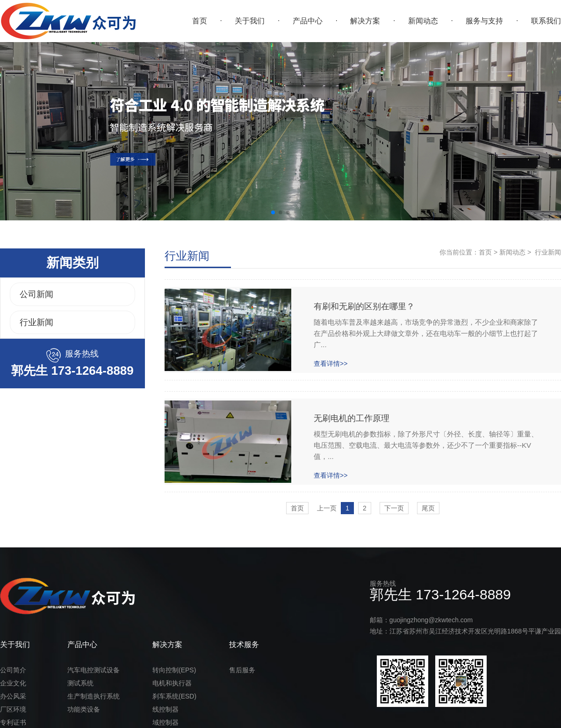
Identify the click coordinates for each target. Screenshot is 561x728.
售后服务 (242, 670)
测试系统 (80, 683)
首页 (200, 21)
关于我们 (250, 21)
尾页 (428, 508)
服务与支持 (484, 21)
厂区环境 (13, 709)
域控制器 (165, 722)
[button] (273, 212)
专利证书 (13, 722)
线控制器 (165, 709)
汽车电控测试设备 (93, 670)
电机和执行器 (172, 683)
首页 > (488, 252)
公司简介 (13, 670)
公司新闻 (36, 294)
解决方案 (365, 21)
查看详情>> (331, 364)
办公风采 (13, 696)
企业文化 (13, 683)
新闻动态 (423, 21)
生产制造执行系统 (93, 696)
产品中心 (308, 21)
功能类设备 (84, 709)
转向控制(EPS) (174, 670)
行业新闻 (36, 322)
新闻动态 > (514, 252)
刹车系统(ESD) (174, 696)
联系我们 (546, 21)
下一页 (394, 508)
